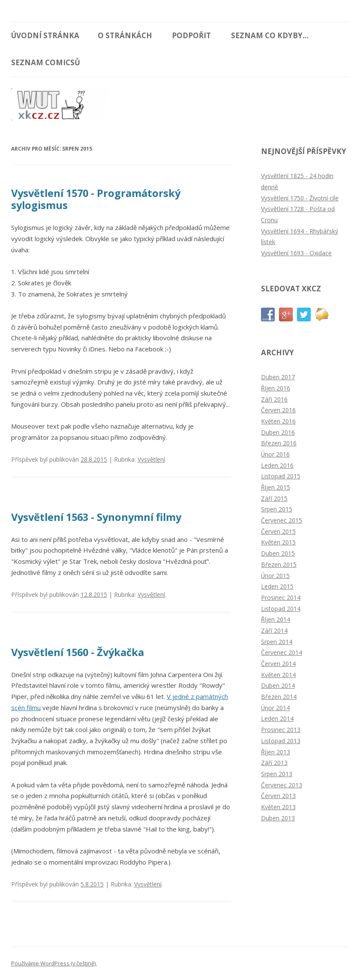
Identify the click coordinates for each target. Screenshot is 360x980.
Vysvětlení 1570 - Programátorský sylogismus (96, 199)
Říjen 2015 (276, 487)
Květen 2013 (278, 807)
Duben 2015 (278, 553)
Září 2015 (274, 498)
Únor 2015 (275, 576)
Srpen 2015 (277, 509)
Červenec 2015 (282, 520)
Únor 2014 (275, 708)
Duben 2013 (278, 818)
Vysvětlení (151, 459)
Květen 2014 (278, 675)
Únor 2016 (275, 454)
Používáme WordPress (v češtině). (54, 963)
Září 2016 (274, 399)
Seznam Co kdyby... (270, 35)
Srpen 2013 (277, 774)
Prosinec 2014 (281, 597)
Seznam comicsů (46, 62)
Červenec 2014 (282, 652)
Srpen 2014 (277, 642)
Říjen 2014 (276, 619)
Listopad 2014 (281, 609)
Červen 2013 (278, 796)
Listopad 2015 (281, 476)
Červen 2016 (278, 410)
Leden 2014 (277, 718)
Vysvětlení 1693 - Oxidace (296, 253)
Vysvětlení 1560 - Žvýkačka (78, 652)
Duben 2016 (278, 432)
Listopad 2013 (281, 741)
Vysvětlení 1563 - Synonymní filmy (96, 517)
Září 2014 (274, 631)
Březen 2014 (279, 697)
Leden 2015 (277, 586)
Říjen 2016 (276, 388)
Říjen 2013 (276, 752)
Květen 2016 (278, 421)
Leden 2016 (277, 465)
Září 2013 (274, 763)
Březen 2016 (279, 443)
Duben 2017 (278, 377)
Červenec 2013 (282, 785)
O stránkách (125, 35)
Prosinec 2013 (281, 730)
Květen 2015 (278, 542)
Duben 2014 (278, 685)
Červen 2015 (278, 531)
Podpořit (191, 35)
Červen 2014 (278, 664)
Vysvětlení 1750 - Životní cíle (300, 198)
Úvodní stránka (45, 35)
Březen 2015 (279, 564)
